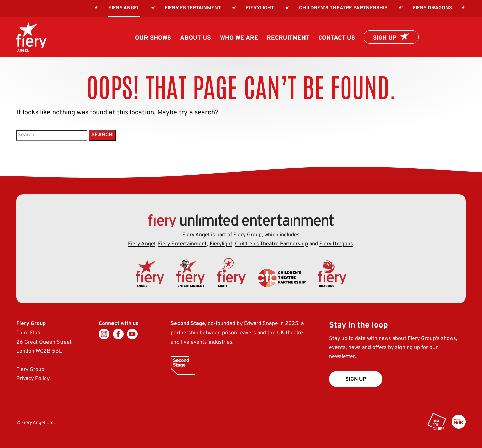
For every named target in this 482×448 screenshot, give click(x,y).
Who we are (239, 38)
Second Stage (188, 324)
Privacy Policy (33, 379)
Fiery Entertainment (193, 8)
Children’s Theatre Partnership (343, 8)
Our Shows (153, 38)
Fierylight (260, 8)
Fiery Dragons (432, 8)
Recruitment (288, 38)
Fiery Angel (142, 244)
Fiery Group (30, 370)
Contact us (337, 38)
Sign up (385, 38)
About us (195, 38)
